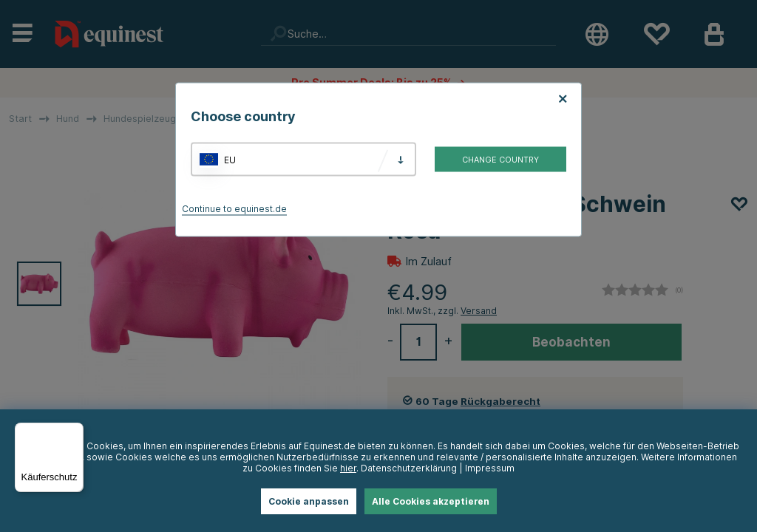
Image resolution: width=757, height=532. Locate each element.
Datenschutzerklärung (409, 468)
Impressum (490, 468)
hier (348, 468)
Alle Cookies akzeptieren (431, 501)
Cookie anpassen (309, 501)
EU (230, 159)
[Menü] (75, 432)
